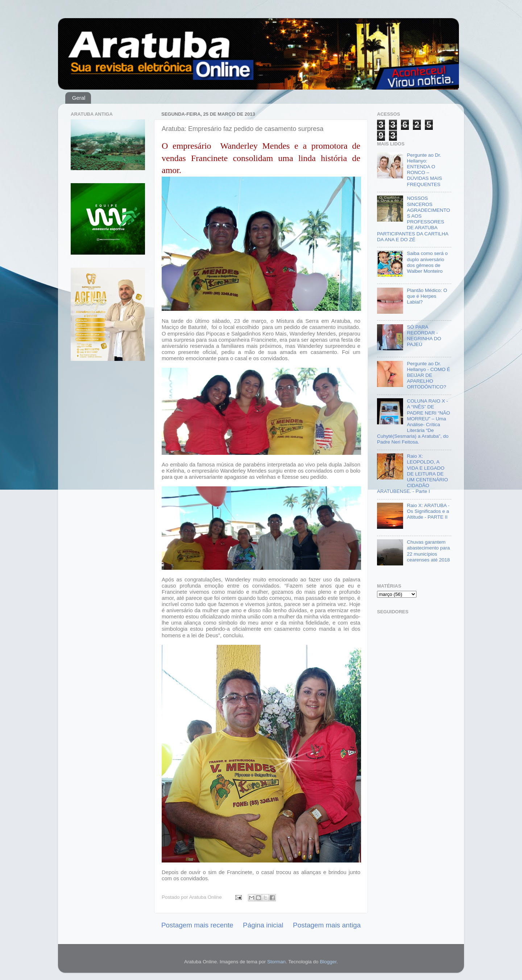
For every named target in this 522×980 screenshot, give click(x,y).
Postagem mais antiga (327, 925)
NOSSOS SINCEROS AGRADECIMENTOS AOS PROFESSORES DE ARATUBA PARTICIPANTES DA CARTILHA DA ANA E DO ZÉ (413, 219)
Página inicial (263, 925)
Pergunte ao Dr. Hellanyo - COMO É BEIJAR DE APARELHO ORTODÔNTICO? (428, 375)
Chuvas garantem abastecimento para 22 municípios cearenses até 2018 (428, 551)
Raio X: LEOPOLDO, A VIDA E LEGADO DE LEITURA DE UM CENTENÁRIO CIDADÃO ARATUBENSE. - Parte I (413, 474)
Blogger (328, 962)
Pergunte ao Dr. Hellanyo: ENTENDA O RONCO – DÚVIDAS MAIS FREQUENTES (424, 170)
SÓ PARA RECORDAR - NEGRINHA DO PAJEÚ (424, 336)
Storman (276, 962)
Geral (79, 98)
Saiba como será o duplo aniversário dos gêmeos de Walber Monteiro (427, 262)
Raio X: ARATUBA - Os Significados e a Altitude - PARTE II (428, 511)
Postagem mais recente (197, 925)
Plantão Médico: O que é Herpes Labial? (427, 296)
